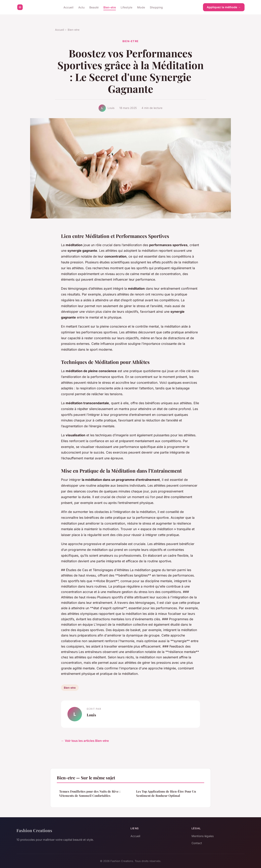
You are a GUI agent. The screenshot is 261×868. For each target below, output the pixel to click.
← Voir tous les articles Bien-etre (85, 741)
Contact (197, 843)
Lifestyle (126, 7)
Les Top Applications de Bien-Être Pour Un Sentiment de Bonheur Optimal (166, 793)
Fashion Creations (34, 830)
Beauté (94, 7)
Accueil (68, 7)
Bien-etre (110, 7)
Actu (81, 7)
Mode (141, 7)
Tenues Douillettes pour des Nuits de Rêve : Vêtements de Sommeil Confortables (90, 793)
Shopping (156, 7)
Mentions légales (203, 836)
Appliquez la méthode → (224, 7)
